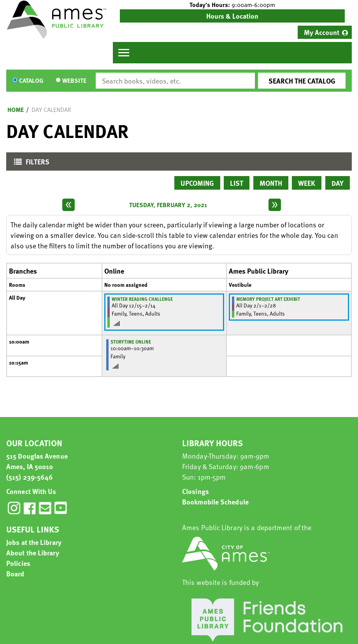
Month (271, 183)
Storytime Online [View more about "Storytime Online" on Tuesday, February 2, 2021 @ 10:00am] (131, 342)
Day (338, 183)
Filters (30, 163)
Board (15, 573)
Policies (18, 563)
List (237, 183)
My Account (322, 32)
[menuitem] (325, 32)
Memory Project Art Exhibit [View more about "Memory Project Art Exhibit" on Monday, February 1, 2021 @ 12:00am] (268, 299)
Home (16, 110)
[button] (232, 5)
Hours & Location (232, 16)
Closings (196, 491)
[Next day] (275, 205)
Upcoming (197, 183)
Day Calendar (51, 110)
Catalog (31, 81)
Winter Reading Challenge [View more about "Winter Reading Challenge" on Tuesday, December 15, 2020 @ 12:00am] (142, 299)
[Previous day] (68, 205)
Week (307, 183)
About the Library (33, 552)
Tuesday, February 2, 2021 (168, 205)
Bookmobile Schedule (215, 502)
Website (74, 81)
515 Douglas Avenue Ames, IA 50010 (37, 461)
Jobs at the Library (34, 542)
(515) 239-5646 (30, 477)
